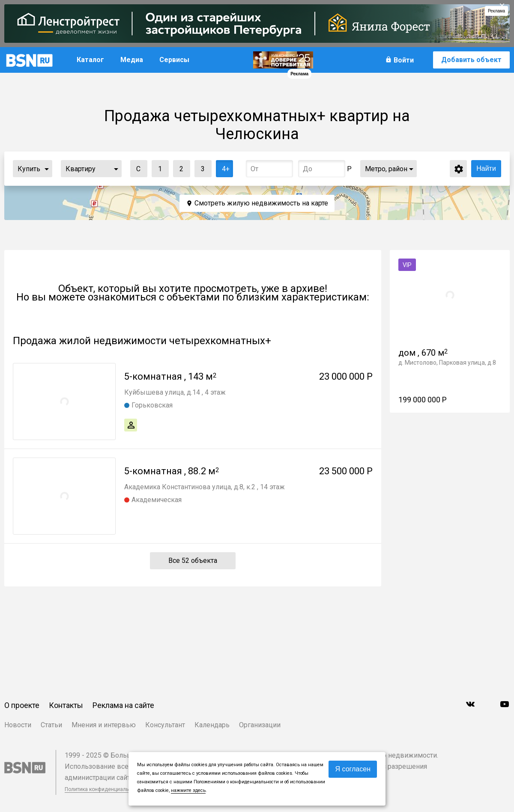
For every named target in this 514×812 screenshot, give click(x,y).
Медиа (132, 60)
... (47, 169)
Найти (486, 168)
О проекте (22, 705)
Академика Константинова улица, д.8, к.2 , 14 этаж (205, 487)
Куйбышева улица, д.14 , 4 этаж (175, 392)
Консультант (165, 725)
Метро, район (386, 169)
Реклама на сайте (123, 705)
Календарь (212, 725)
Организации (260, 725)
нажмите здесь (188, 790)
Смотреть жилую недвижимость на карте (261, 203)
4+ (223, 167)
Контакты (66, 705)
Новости (18, 725)
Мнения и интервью (104, 725)
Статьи (51, 725)
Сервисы (174, 60)
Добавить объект (471, 60)
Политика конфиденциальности (104, 789)
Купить (29, 169)
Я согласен (353, 769)
